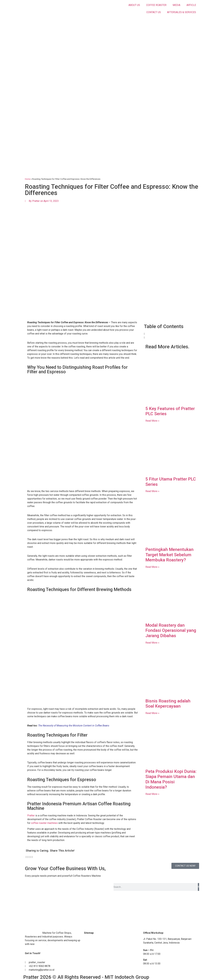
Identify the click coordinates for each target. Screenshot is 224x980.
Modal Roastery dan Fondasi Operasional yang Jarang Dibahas (171, 630)
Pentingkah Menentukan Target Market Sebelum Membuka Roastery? (169, 555)
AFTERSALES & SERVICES (182, 12)
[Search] (198, 887)
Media (87, 945)
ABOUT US (134, 5)
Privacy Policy (92, 969)
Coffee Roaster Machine (97, 939)
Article (87, 951)
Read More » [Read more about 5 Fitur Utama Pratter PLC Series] (152, 491)
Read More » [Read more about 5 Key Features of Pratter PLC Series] (152, 421)
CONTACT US (154, 12)
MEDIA (176, 5)
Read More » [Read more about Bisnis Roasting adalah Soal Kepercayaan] (152, 713)
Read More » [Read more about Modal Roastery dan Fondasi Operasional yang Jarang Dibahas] (152, 643)
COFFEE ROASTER (156, 5)
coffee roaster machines (44, 823)
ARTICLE (191, 5)
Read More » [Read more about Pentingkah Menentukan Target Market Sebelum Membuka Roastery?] (152, 567)
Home (28, 179)
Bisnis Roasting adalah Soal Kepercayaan (168, 704)
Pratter (31, 815)
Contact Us (90, 957)
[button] (26, 857)
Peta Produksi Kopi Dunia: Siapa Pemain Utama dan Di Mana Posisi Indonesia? (171, 779)
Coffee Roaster (33, 933)
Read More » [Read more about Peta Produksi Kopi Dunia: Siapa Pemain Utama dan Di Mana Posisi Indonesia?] (152, 794)
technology (41, 944)
